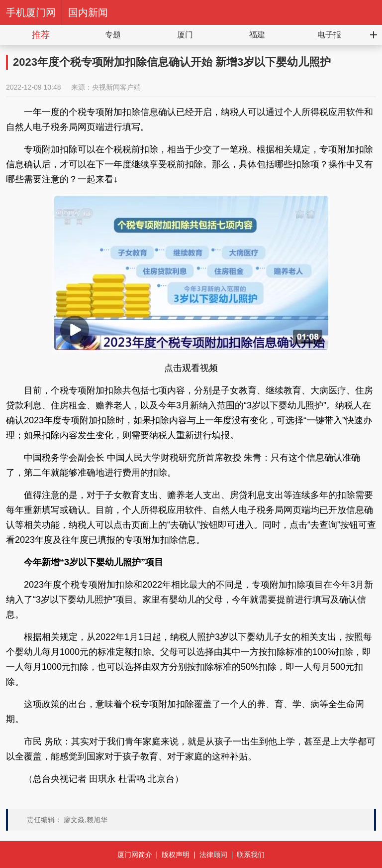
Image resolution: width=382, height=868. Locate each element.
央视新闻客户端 (116, 87)
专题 (113, 35)
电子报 (329, 35)
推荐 (41, 35)
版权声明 (176, 855)
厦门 (185, 35)
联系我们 (251, 855)
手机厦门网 (31, 12)
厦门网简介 (135, 855)
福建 (257, 35)
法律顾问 (213, 855)
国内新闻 (88, 12)
